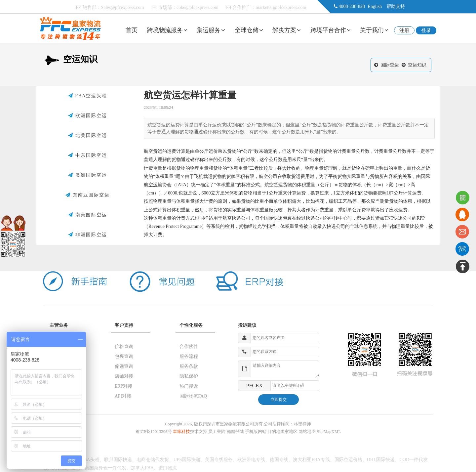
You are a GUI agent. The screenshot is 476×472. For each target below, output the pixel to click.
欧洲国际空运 (88, 116)
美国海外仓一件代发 (105, 468)
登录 (426, 30)
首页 (132, 30)
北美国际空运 (88, 136)
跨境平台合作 (331, 30)
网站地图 (307, 431)
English (375, 6)
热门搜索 (189, 386)
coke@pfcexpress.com (198, 7)
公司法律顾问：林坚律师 (287, 424)
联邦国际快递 (118, 460)
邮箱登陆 (235, 431)
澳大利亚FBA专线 (311, 460)
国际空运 (390, 65)
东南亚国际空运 (88, 195)
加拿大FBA (142, 468)
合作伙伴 (189, 346)
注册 (404, 30)
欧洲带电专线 (251, 460)
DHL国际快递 (381, 460)
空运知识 (417, 65)
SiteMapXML (329, 431)
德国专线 (279, 460)
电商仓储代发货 (153, 460)
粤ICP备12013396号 (154, 431)
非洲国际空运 (88, 235)
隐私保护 (189, 376)
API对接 (123, 396)
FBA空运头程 (88, 96)
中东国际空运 (88, 155)
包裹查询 (124, 356)
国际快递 (273, 218)
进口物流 (168, 468)
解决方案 (287, 30)
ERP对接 (124, 386)
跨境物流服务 (167, 30)
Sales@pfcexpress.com (123, 7)
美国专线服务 (219, 460)
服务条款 (189, 366)
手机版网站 (256, 431)
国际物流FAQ (193, 396)
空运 (153, 185)
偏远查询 (124, 366)
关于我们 (374, 30)
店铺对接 (124, 376)
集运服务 (211, 30)
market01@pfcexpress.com (281, 7)
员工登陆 (217, 431)
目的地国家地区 (282, 431)
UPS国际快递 (187, 460)
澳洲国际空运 (88, 175)
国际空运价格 (348, 460)
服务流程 (189, 356)
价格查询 (124, 346)
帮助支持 (396, 6)
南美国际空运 (88, 215)
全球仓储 (249, 30)
